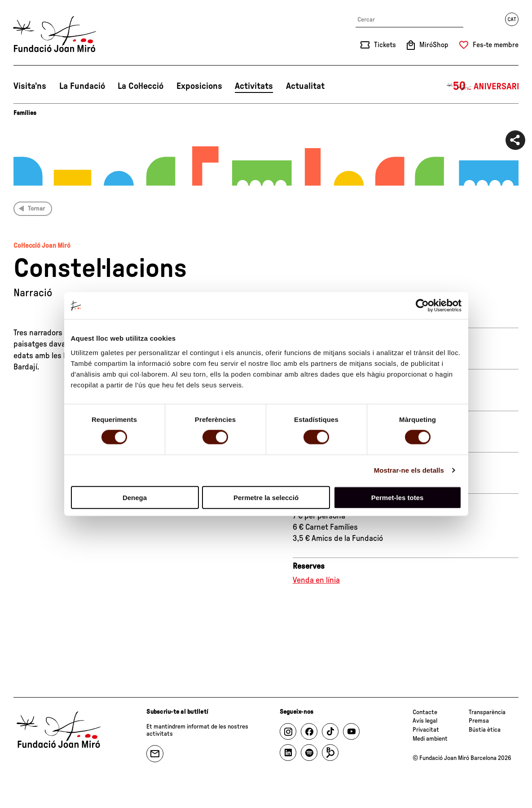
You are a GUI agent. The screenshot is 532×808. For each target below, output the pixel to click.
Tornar (36, 209)
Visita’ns (30, 86)
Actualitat (305, 86)
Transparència (487, 712)
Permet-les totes (398, 497)
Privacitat (426, 730)
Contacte (425, 712)
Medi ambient (430, 739)
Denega (135, 497)
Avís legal (425, 721)
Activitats (254, 86)
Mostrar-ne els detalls (409, 470)
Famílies (25, 113)
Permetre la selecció (266, 497)
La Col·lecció (141, 86)
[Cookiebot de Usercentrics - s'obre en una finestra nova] (422, 306)
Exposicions (199, 86)
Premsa (479, 721)
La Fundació (82, 86)
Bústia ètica (485, 730)
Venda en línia (316, 580)
